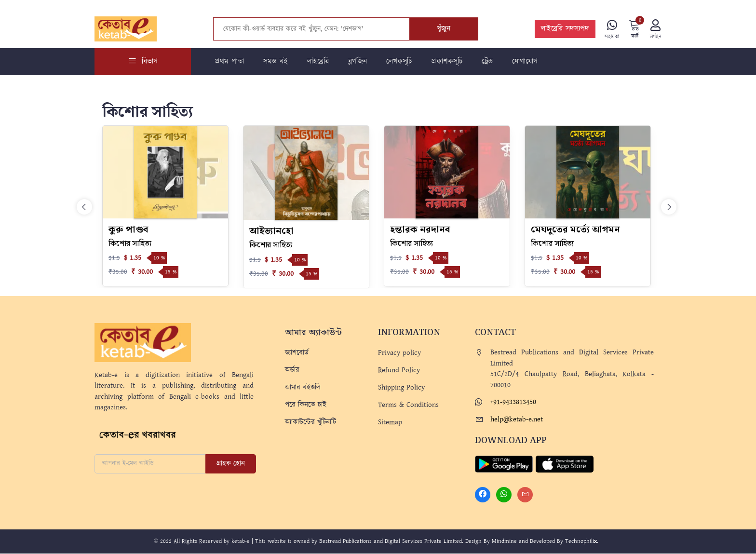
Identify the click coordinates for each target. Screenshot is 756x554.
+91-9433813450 (513, 402)
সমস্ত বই (276, 62)
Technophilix (581, 542)
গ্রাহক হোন (231, 464)
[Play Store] (504, 464)
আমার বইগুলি (303, 388)
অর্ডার (292, 371)
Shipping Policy (401, 388)
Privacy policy (399, 353)
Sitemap (390, 423)
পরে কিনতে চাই (306, 405)
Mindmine (504, 542)
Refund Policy (399, 371)
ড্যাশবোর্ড (297, 353)
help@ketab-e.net (517, 420)
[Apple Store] (565, 464)
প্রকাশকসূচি (447, 62)
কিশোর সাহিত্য (130, 244)
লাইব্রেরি (318, 62)
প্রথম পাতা (229, 62)
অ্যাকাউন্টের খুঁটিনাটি (310, 423)
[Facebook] (483, 495)
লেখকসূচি (399, 62)
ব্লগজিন (358, 62)
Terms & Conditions (408, 405)
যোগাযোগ (525, 62)
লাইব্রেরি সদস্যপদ (565, 29)
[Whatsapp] (504, 495)
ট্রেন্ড (487, 62)
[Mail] (525, 495)
